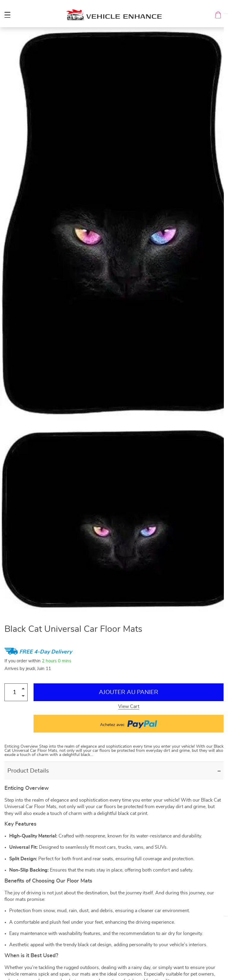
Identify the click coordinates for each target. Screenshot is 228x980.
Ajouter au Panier (129, 692)
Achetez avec (129, 724)
